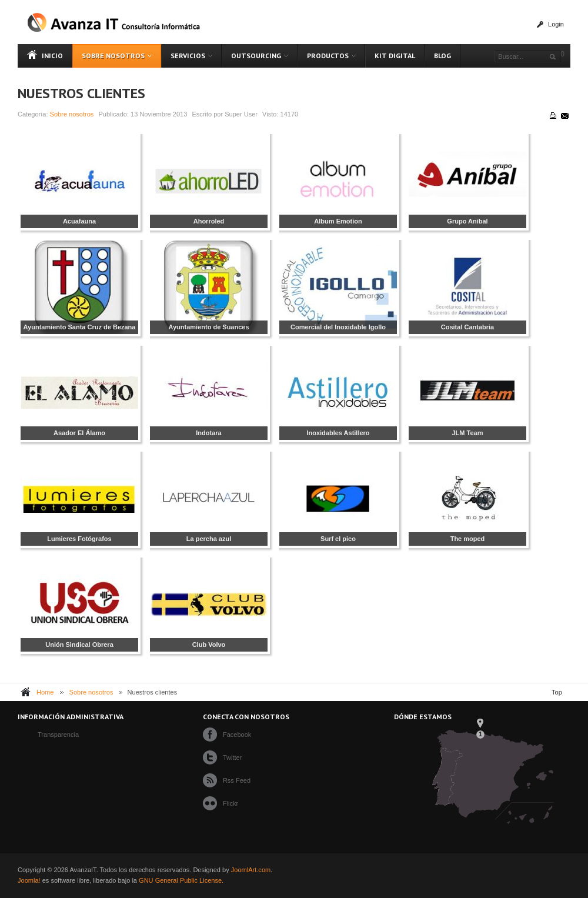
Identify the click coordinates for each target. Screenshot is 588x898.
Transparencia (58, 735)
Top (557, 692)
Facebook (237, 735)
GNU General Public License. (181, 880)
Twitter (233, 757)
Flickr (230, 803)
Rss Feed (237, 780)
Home (45, 692)
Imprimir (552, 115)
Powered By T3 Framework (548, 875)
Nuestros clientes (81, 93)
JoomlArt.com (251, 870)
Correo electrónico (564, 115)
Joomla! (29, 880)
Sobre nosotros (72, 114)
